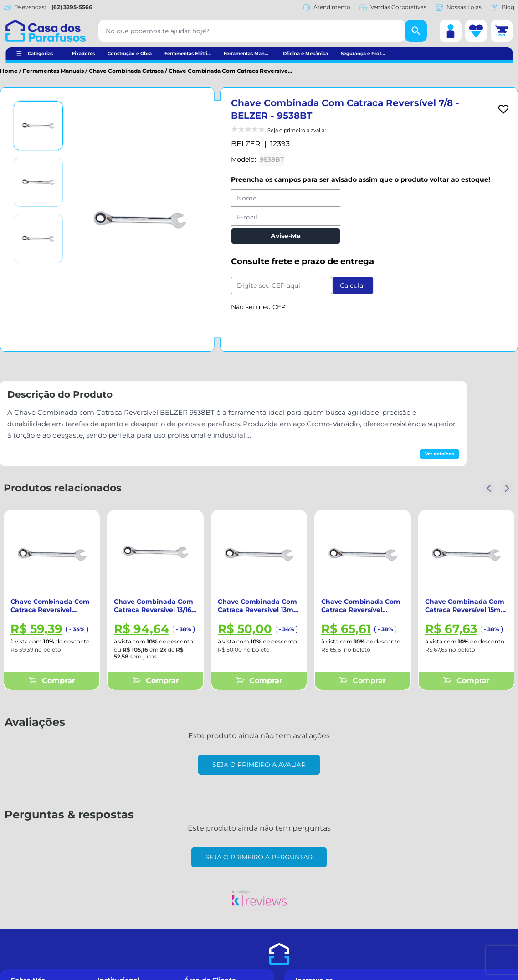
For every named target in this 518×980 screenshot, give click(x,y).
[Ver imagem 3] (38, 239)
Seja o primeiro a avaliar (259, 765)
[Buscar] (416, 31)
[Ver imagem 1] (38, 126)
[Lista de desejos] (476, 31)
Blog (503, 7)
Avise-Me (286, 236)
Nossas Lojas (459, 7)
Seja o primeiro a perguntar (259, 857)
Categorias (40, 54)
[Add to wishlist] (503, 109)
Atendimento (326, 7)
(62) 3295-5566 (72, 7)
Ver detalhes (439, 454)
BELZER (246, 144)
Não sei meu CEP (258, 307)
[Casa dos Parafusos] (46, 31)
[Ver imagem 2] (38, 182)
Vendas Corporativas (393, 7)
